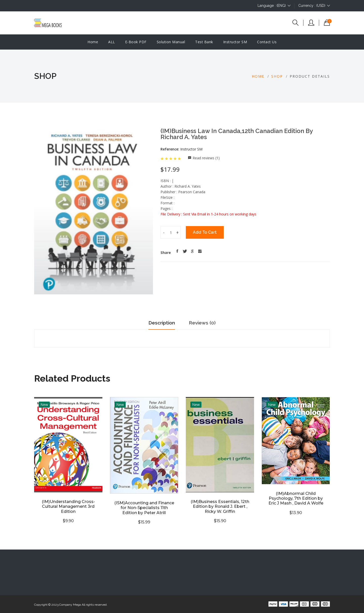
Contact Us (267, 42)
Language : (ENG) (274, 6)
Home (93, 42)
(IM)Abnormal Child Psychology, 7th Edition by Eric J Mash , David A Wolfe (296, 498)
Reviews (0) (204, 323)
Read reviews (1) (206, 158)
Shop (277, 76)
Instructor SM (235, 42)
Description (160, 323)
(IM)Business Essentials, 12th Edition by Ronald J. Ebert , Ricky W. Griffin (220, 506)
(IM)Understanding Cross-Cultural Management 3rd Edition (68, 506)
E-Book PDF (136, 42)
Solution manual (171, 42)
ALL (112, 42)
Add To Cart (205, 232)
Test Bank (204, 42)
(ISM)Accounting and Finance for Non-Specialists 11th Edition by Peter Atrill (144, 508)
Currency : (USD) (314, 6)
